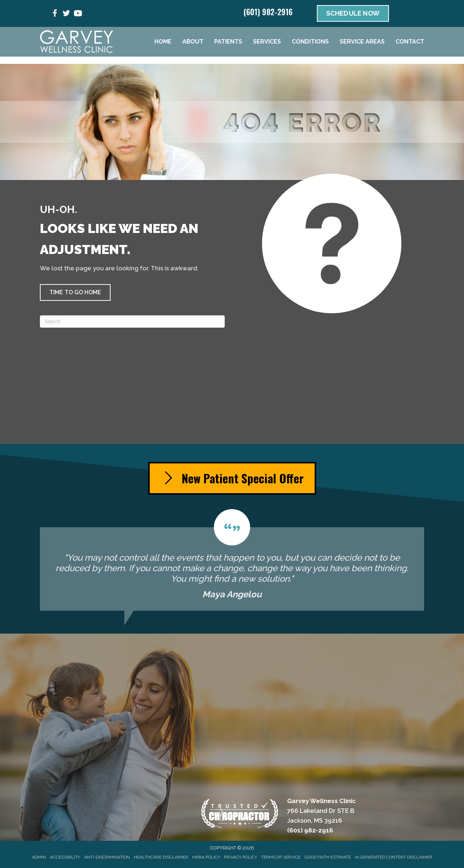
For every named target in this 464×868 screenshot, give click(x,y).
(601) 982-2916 (268, 12)
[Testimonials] (232, 560)
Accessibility (65, 857)
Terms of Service (281, 857)
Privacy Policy (241, 857)
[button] (75, 292)
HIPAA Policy (206, 857)
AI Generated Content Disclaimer (394, 857)
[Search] (132, 322)
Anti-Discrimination (107, 857)
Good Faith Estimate (328, 857)
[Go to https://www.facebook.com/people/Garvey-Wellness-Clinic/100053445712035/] (55, 14)
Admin (39, 857)
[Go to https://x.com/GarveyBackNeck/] (66, 14)
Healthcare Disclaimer (161, 857)
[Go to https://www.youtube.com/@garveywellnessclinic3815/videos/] (78, 14)
